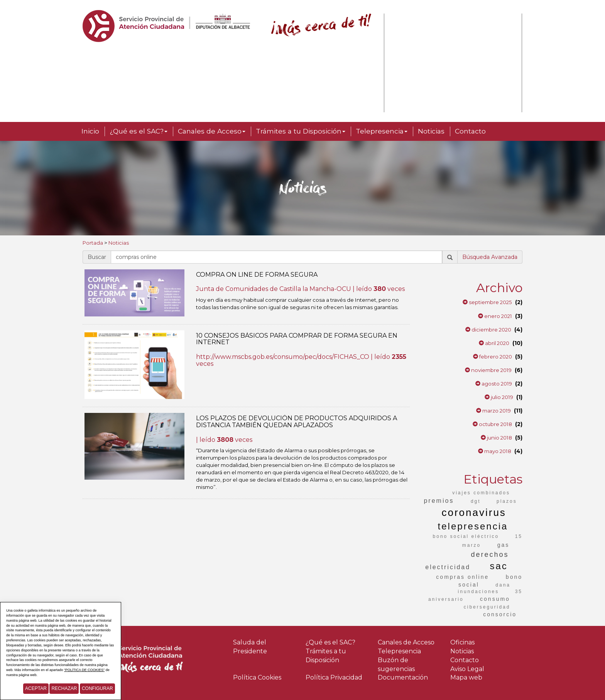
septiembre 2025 (487, 302)
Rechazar (64, 688)
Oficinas (462, 642)
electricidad (448, 567)
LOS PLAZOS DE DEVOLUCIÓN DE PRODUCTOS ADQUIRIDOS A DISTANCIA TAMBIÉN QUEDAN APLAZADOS (297, 422)
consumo (495, 599)
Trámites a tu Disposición (301, 131)
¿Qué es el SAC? (139, 131)
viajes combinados (481, 493)
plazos (507, 501)
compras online (462, 577)
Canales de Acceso (212, 131)
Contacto (470, 131)
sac (499, 566)
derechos (490, 555)
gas (504, 545)
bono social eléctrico (466, 536)
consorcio (500, 614)
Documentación (403, 677)
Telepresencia (382, 131)
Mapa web (466, 677)
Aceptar (36, 688)
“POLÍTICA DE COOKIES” (84, 670)
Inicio (90, 131)
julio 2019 (499, 397)
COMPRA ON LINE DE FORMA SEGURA (257, 275)
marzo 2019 (493, 411)
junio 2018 (496, 438)
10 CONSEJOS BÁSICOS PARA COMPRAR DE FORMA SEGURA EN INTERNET (297, 339)
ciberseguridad (487, 607)
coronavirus (474, 512)
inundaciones (479, 592)
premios (439, 501)
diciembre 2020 (488, 330)
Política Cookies (257, 677)
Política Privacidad (334, 677)
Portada (93, 243)
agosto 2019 (494, 384)
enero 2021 (495, 316)
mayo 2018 (495, 451)
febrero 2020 (493, 357)
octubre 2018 (492, 424)
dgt (476, 501)
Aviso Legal (467, 669)
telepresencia (473, 526)
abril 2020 (494, 343)
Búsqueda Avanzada (490, 257)
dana (503, 585)
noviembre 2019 (488, 370)
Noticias (431, 131)
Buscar (97, 257)
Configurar (97, 688)
